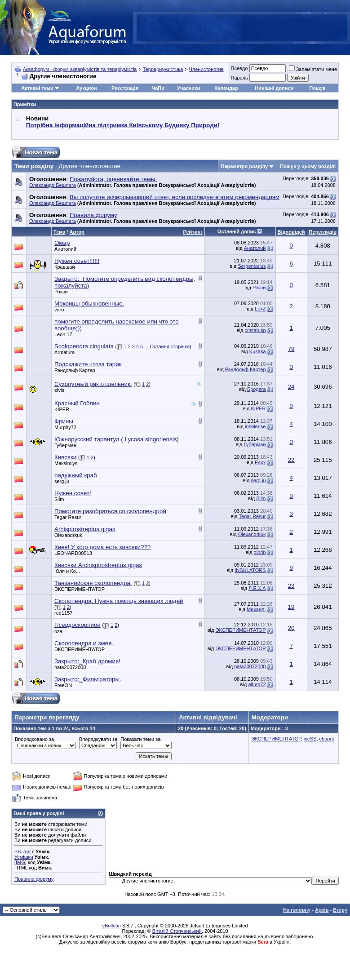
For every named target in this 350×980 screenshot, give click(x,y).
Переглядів (323, 232)
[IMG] (20, 862)
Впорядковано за (34, 739)
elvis (59, 390)
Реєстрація (125, 88)
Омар (62, 243)
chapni (327, 739)
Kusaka (258, 351)
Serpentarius (252, 266)
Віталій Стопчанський (177, 931)
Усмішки (24, 857)
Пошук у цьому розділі (308, 166)
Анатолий (65, 249)
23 (291, 586)
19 (291, 607)
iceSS (310, 739)
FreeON (63, 685)
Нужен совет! (73, 493)
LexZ (260, 309)
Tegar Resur (68, 517)
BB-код (22, 851)
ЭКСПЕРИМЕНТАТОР (80, 589)
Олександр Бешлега (53, 185)
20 (291, 628)
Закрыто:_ (87, 661)
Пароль (239, 78)
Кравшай (65, 267)
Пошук (317, 88)
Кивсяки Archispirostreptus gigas (98, 565)
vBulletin (111, 926)
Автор (77, 232)
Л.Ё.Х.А (257, 588)
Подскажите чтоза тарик (88, 364)
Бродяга (256, 389)
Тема (59, 232)
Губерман (65, 445)
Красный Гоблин (77, 403)
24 (291, 387)
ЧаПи (158, 88)
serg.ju (62, 481)
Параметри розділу (245, 166)
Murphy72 (65, 427)
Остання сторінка (170, 346)
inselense (255, 426)
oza (58, 631)
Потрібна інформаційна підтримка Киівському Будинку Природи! (123, 125)
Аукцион (86, 88)
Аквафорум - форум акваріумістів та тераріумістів (80, 69)
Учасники (188, 88)
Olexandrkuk (68, 535)
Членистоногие (206, 69)
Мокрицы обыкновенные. (89, 304)
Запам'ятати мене (313, 69)
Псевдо (239, 68)
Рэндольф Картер (75, 370)
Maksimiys (66, 463)
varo (59, 310)
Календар (226, 88)
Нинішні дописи (274, 88)
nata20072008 (70, 667)
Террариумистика (163, 69)
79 (291, 349)
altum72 (257, 684)
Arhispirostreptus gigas (85, 529)
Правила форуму (34, 879)
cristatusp (255, 330)
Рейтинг (193, 232)
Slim (59, 499)
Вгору (340, 910)
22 (291, 460)
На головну (297, 910)
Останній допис (237, 231)
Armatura (64, 352)
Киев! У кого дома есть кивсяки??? (102, 547)
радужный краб (76, 475)
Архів (322, 910)
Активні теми (37, 88)
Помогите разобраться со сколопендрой (110, 511)
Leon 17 (63, 334)
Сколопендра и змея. (84, 643)
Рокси (61, 292)
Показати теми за (140, 739)
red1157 (63, 613)
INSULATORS (250, 570)
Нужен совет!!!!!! (77, 261)
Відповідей (291, 232)
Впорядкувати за (98, 739)
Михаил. (256, 609)
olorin (260, 552)
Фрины (64, 421)
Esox (260, 462)
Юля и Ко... (67, 571)
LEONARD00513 (73, 553)
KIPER (62, 409)
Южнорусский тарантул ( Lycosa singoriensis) (117, 439)
